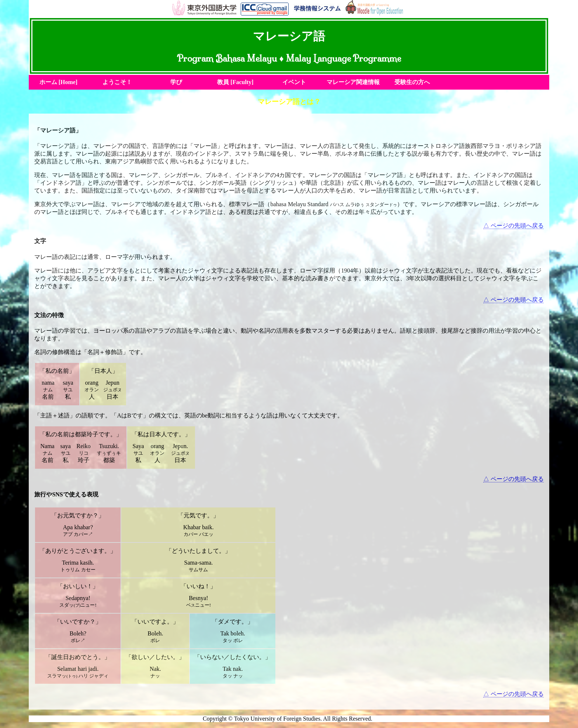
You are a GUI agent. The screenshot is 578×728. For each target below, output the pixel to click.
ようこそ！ (117, 82)
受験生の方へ (412, 82)
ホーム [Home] (59, 82)
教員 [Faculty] (235, 82)
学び (176, 82)
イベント (294, 82)
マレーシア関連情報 (353, 82)
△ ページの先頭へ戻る (513, 226)
